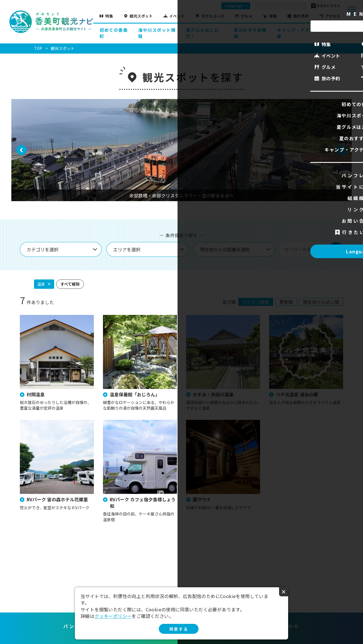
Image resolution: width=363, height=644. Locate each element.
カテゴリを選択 (43, 249)
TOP (38, 48)
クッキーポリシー (113, 616)
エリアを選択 (127, 249)
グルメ (247, 16)
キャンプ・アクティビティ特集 (307, 33)
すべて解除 (70, 284)
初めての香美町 (114, 33)
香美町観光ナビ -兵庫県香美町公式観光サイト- (51, 22)
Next (341, 154)
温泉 (41, 284)
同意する (179, 629)
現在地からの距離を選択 (225, 249)
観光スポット (141, 16)
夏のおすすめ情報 (250, 33)
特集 (109, 16)
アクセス (333, 16)
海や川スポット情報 (157, 33)
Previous (22, 154)
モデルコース (213, 16)
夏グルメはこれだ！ (202, 33)
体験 (273, 16)
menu (352, 11)
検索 (336, 249)
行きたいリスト (328, 6)
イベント (177, 16)
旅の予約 (301, 16)
